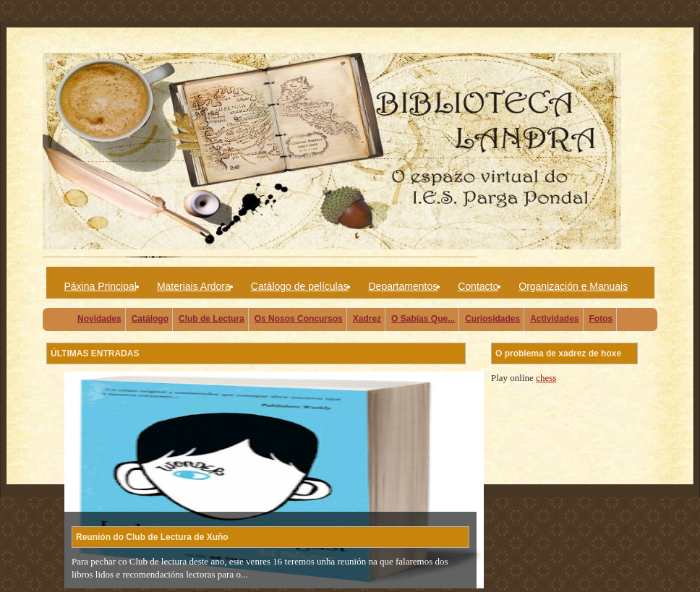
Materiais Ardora (194, 286)
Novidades (99, 319)
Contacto (478, 286)
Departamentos (403, 286)
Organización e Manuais (573, 286)
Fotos (601, 319)
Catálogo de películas (300, 286)
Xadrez (367, 319)
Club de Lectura (212, 319)
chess (546, 378)
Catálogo (150, 319)
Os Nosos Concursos (299, 319)
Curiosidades (492, 319)
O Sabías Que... (423, 319)
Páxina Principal (101, 286)
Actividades (554, 319)
